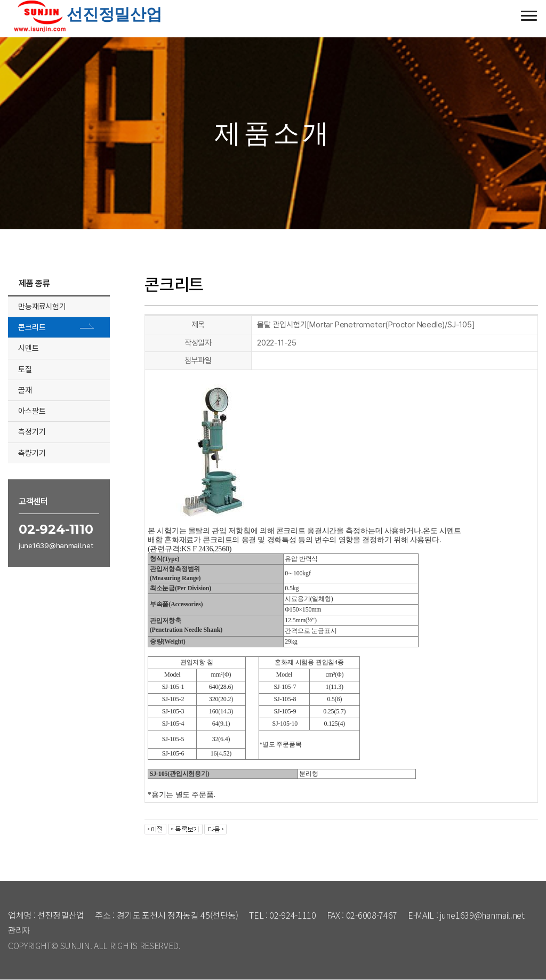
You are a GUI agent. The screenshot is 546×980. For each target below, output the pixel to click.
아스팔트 (32, 411)
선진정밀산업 (85, 14)
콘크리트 (32, 327)
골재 (26, 390)
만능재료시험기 (43, 307)
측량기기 (32, 453)
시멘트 (29, 348)
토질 (26, 369)
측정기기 (32, 432)
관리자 (20, 930)
